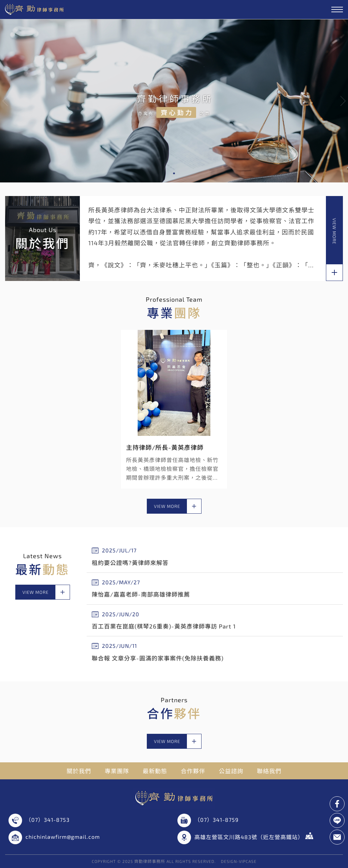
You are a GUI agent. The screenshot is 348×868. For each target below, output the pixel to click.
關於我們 (79, 771)
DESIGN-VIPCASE (239, 861)
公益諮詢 (231, 771)
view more (334, 249)
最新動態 (155, 771)
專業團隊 (117, 771)
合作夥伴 (193, 771)
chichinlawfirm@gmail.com (63, 837)
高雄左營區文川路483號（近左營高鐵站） (254, 836)
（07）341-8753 (48, 820)
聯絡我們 (269, 771)
